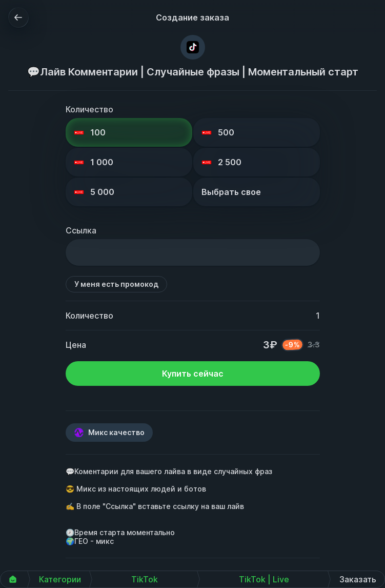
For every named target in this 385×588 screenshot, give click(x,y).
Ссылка (81, 230)
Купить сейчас (193, 374)
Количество (89, 109)
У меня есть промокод (116, 284)
